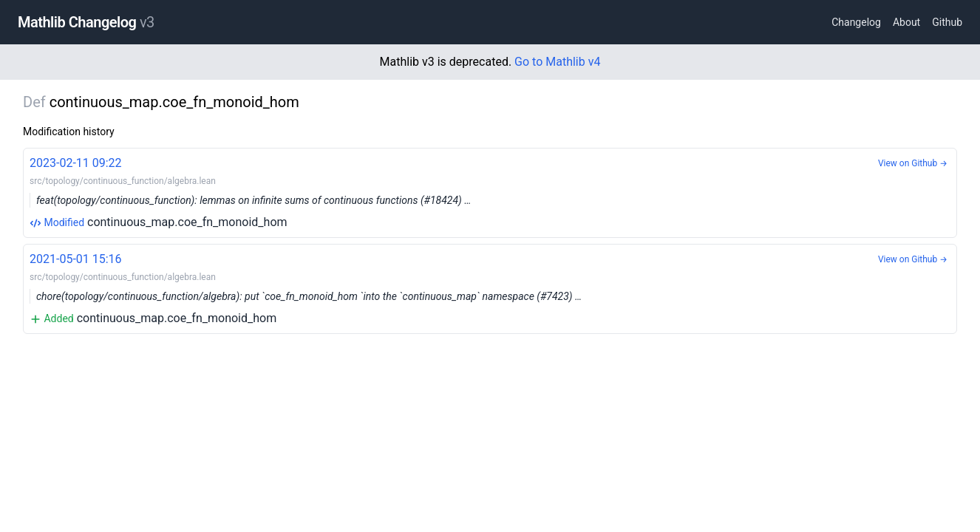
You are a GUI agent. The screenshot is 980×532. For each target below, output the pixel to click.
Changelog (856, 22)
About (906, 22)
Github (947, 22)
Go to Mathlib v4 (557, 62)
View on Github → (913, 163)
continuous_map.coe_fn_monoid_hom (490, 192)
